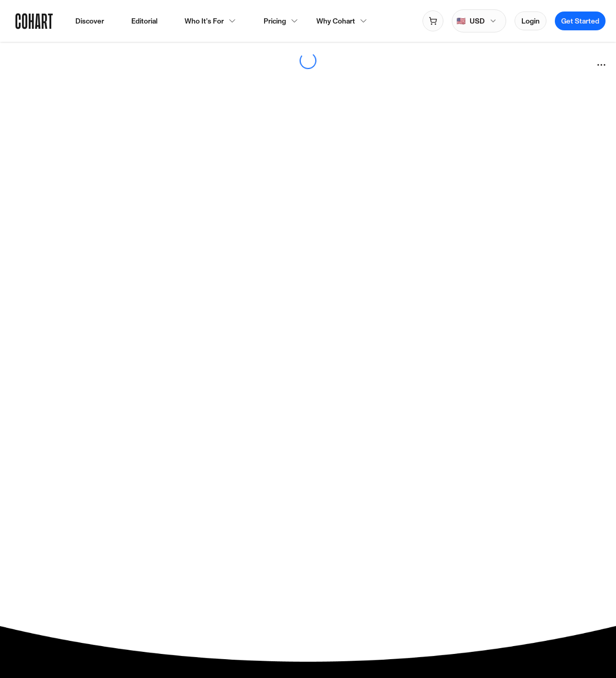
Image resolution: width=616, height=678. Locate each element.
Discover (90, 21)
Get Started (580, 21)
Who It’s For (210, 21)
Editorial (144, 21)
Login (531, 21)
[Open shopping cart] (433, 21)
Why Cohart (342, 21)
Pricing (275, 21)
